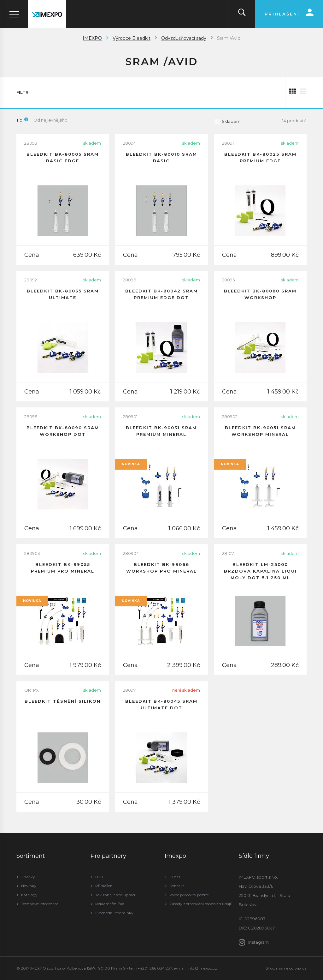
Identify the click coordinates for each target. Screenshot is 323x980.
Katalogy (29, 895)
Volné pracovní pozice (189, 895)
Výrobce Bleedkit (132, 38)
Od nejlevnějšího (50, 120)
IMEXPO (92, 38)
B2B (99, 877)
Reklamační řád (110, 904)
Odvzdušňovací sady (184, 38)
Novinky (29, 886)
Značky (28, 877)
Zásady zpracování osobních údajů (201, 904)
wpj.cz (301, 968)
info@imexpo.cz (202, 968)
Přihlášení (104, 886)
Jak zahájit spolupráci (115, 895)
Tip (22, 120)
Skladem (227, 121)
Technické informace (40, 904)
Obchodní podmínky (114, 913)
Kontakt (177, 886)
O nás (175, 877)
